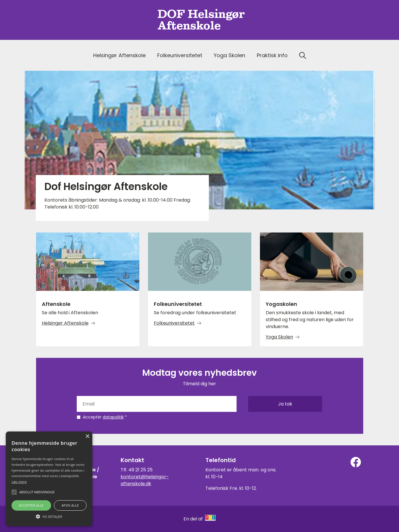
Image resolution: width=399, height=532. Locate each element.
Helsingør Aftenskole (119, 55)
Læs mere (19, 482)
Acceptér (105, 417)
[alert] (49, 479)
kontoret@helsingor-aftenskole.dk (145, 480)
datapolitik (113, 417)
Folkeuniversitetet (180, 55)
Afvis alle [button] (70, 505)
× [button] (87, 437)
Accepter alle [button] (31, 505)
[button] (49, 516)
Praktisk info (272, 55)
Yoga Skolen (230, 55)
